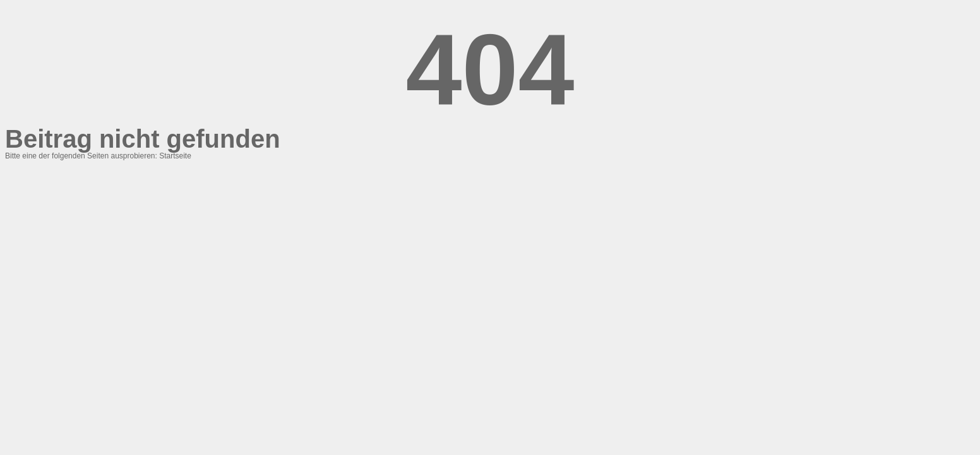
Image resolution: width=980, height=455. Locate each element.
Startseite (175, 156)
